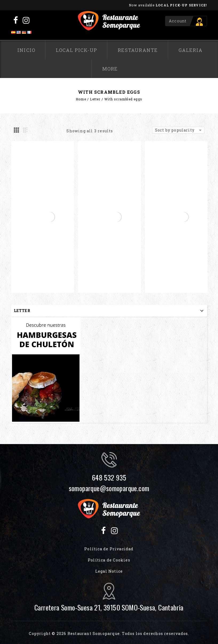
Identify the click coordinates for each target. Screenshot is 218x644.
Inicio (26, 50)
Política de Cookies (109, 560)
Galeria (191, 50)
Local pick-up (76, 50)
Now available (168, 5)
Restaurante (138, 50)
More (110, 69)
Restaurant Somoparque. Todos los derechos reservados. (128, 633)
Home (81, 99)
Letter (95, 99)
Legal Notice (109, 571)
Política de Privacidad (109, 549)
